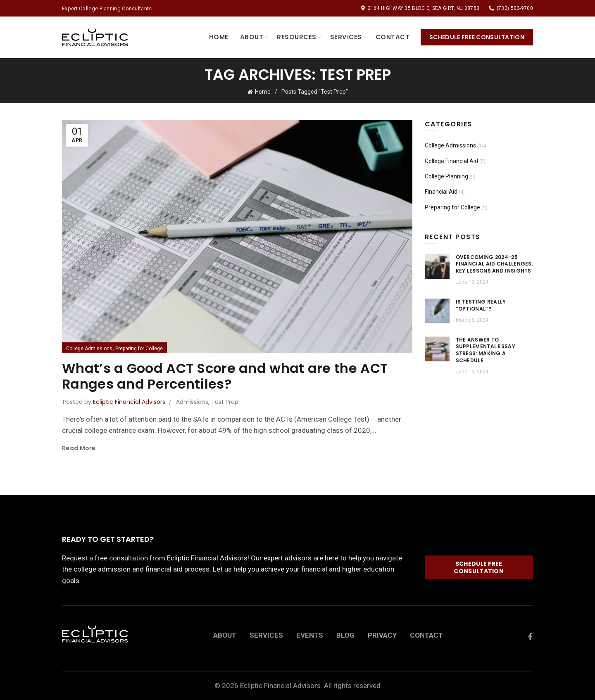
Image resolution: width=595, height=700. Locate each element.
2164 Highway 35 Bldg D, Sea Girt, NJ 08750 (420, 8)
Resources (297, 37)
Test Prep (225, 402)
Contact (393, 37)
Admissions (192, 402)
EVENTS (310, 635)
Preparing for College (139, 349)
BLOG (345, 635)
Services (346, 37)
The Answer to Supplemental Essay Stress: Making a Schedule (486, 350)
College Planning (446, 176)
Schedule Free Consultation (477, 37)
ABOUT (225, 635)
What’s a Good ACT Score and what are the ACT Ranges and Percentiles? (225, 376)
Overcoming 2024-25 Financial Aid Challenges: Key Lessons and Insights (495, 264)
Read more (79, 448)
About (252, 37)
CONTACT (426, 635)
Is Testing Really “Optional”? (481, 305)
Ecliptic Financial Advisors (280, 686)
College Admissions (89, 349)
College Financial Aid (451, 161)
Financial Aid (441, 192)
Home (219, 37)
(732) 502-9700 (511, 8)
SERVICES (266, 635)
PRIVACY (382, 635)
